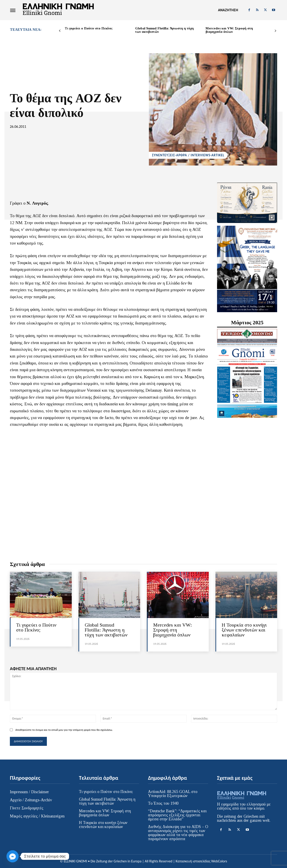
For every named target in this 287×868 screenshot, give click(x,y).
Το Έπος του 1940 (163, 803)
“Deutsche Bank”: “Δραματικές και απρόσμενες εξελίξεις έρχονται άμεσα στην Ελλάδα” (177, 815)
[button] (228, 10)
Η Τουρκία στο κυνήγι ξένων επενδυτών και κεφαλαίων (244, 630)
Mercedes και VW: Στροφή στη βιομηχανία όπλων (229, 30)
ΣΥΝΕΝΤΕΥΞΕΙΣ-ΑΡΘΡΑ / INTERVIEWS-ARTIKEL (188, 155)
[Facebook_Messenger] (13, 856)
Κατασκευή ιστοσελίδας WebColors (201, 861)
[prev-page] (60, 31)
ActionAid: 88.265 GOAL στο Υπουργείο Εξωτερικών (173, 794)
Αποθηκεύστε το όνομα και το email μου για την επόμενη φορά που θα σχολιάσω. (64, 730)
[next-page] (275, 31)
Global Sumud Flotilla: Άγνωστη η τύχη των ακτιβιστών (164, 30)
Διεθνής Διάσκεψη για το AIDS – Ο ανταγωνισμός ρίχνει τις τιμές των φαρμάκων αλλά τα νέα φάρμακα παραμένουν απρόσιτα (178, 833)
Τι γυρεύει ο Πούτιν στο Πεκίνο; (89, 28)
